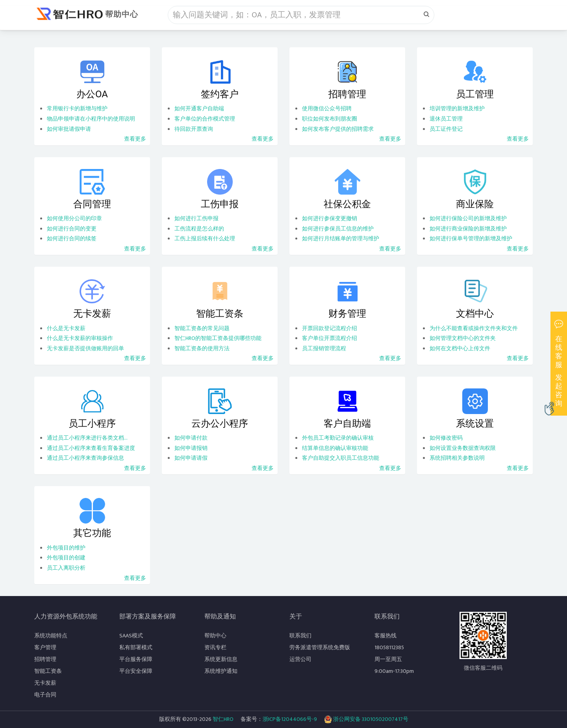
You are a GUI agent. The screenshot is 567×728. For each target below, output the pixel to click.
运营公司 (300, 659)
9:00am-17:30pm (394, 671)
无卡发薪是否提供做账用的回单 (85, 348)
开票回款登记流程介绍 (330, 328)
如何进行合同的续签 (72, 239)
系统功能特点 (51, 636)
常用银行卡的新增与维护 (77, 109)
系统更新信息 (221, 659)
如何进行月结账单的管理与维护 (341, 239)
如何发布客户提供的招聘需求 (338, 129)
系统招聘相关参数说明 (457, 458)
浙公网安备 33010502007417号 (366, 719)
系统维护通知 (221, 671)
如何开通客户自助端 (199, 109)
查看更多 (135, 139)
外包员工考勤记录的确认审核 (338, 438)
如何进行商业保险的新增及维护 (468, 229)
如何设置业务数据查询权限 (463, 448)
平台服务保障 (136, 659)
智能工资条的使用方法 (202, 348)
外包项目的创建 (66, 558)
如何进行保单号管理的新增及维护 (471, 239)
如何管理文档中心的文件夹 (463, 338)
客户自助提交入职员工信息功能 (341, 458)
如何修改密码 (446, 438)
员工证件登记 (446, 129)
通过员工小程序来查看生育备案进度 (91, 448)
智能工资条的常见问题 (202, 328)
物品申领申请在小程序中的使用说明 (91, 119)
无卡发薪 (45, 683)
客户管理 (45, 647)
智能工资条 (48, 671)
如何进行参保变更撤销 (330, 218)
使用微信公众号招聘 (327, 109)
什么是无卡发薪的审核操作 (80, 338)
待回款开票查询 (194, 129)
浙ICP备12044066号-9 (290, 719)
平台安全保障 (136, 671)
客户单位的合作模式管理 (205, 119)
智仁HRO (223, 719)
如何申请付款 (191, 438)
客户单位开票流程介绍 (330, 338)
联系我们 (300, 636)
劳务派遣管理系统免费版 (320, 647)
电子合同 (45, 695)
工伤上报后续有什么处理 (205, 239)
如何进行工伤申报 (196, 218)
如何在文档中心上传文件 (460, 348)
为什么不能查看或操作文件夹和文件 (474, 328)
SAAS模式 (131, 636)
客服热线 (385, 636)
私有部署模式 (136, 647)
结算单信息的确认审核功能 (335, 448)
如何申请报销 (191, 448)
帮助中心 (122, 15)
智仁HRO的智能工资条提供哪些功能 (218, 338)
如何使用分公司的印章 (74, 218)
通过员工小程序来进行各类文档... (87, 438)
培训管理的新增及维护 (457, 109)
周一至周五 (388, 659)
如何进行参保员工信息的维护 (338, 229)
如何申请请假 (191, 458)
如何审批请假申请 (69, 129)
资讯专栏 (215, 647)
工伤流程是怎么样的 (199, 229)
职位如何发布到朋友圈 (330, 119)
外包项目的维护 (66, 548)
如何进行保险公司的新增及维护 (468, 218)
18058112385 (389, 647)
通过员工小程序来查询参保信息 (85, 458)
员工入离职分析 (66, 568)
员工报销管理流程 (324, 348)
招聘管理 (45, 659)
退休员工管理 (446, 119)
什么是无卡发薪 (66, 328)
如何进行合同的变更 (72, 229)
